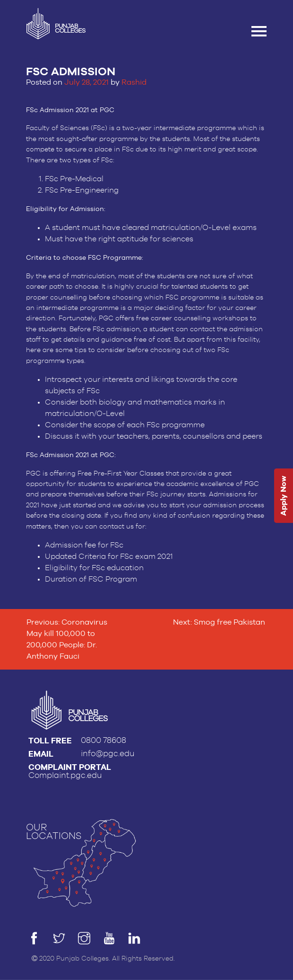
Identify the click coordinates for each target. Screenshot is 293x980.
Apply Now (283, 496)
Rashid (134, 82)
